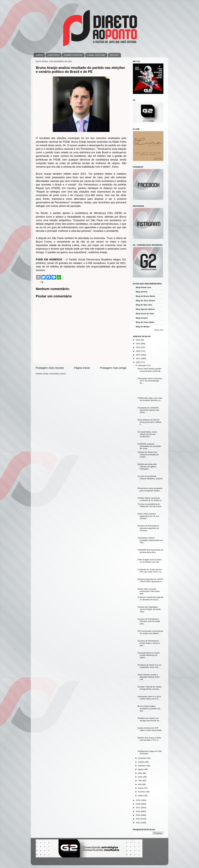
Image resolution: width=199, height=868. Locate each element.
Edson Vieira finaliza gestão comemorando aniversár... (150, 370)
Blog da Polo (142, 292)
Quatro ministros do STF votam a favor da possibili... (150, 729)
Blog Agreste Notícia (145, 309)
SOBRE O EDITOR (73, 55)
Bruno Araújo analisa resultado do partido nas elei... (149, 708)
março (141, 788)
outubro (142, 762)
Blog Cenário (142, 318)
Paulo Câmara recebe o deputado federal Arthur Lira (149, 677)
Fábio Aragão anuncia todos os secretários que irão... (149, 561)
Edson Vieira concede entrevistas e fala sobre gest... (149, 591)
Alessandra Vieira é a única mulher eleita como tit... (149, 698)
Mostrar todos (159, 330)
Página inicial (82, 368)
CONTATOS (53, 55)
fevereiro (142, 792)
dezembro (143, 365)
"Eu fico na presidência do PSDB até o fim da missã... (150, 505)
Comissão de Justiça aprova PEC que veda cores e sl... (150, 571)
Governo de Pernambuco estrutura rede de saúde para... (149, 621)
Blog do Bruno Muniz (146, 296)
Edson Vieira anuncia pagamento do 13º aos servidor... (148, 516)
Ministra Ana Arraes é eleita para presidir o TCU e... (149, 739)
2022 (138, 355)
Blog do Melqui (143, 327)
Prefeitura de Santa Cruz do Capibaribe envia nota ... (149, 666)
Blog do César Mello (145, 322)
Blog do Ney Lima (144, 305)
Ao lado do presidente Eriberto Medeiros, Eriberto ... (150, 478)
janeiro (141, 796)
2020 (138, 362)
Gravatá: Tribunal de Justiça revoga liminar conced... (149, 688)
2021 (138, 358)
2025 (138, 344)
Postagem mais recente (50, 368)
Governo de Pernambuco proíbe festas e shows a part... (149, 643)
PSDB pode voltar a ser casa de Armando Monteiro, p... (150, 399)
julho (140, 773)
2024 (138, 347)
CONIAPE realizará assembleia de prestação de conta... (149, 446)
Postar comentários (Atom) (55, 374)
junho (141, 777)
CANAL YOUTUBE (96, 55)
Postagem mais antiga (113, 368)
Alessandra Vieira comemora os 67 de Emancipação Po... (150, 381)
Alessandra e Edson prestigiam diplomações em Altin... (150, 540)
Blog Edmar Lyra (144, 287)
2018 (138, 804)
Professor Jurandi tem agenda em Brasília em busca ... (150, 598)
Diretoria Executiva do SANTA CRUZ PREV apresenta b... (150, 580)
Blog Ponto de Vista (145, 314)
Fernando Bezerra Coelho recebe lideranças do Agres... (149, 655)
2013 (138, 823)
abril (140, 784)
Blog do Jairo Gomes (146, 301)
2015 (138, 815)
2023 (138, 351)
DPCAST (114, 55)
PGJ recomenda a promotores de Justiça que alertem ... (150, 632)
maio (140, 781)
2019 (138, 800)
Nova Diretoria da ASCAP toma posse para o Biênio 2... (149, 422)
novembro (143, 758)
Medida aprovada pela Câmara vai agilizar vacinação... (147, 466)
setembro (142, 766)
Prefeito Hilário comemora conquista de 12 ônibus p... (150, 499)
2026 (138, 340)
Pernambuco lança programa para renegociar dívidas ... (150, 489)
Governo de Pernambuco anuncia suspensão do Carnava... (148, 528)
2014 (138, 819)
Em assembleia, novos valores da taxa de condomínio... (147, 434)
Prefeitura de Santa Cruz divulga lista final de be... (149, 719)
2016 (138, 811)
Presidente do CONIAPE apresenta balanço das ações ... (148, 410)
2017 (138, 808)
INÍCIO (39, 55)
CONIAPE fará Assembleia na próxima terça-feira (150, 551)
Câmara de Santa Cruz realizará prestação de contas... (148, 454)
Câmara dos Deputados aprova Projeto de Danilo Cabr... (149, 609)
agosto (141, 769)
